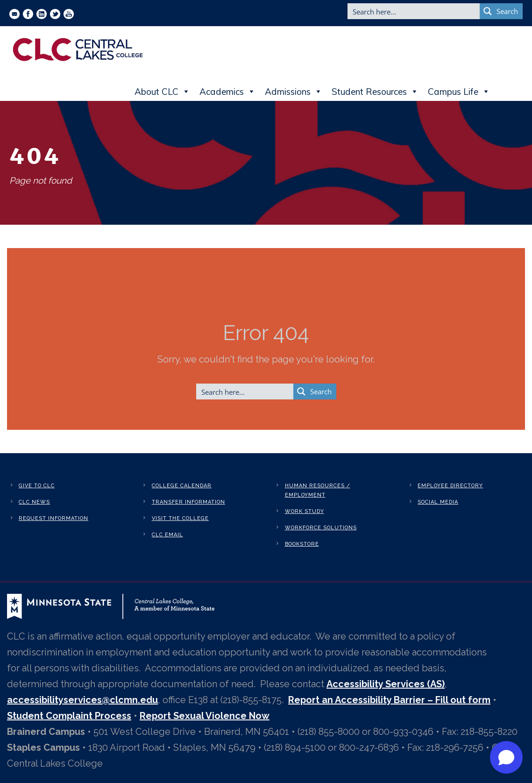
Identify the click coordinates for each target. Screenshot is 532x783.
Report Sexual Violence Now (205, 716)
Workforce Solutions (321, 528)
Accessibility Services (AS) (386, 684)
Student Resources (375, 92)
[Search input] (414, 11)
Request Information (53, 518)
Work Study (305, 511)
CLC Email (167, 535)
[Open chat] (506, 757)
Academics (227, 92)
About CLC (162, 92)
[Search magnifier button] (501, 11)
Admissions (294, 92)
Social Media (438, 502)
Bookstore (302, 544)
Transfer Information (188, 502)
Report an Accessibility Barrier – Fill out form (389, 700)
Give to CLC (37, 486)
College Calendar (182, 486)
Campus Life (459, 92)
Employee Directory (450, 486)
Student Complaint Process (69, 716)
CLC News (34, 502)
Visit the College (180, 518)
